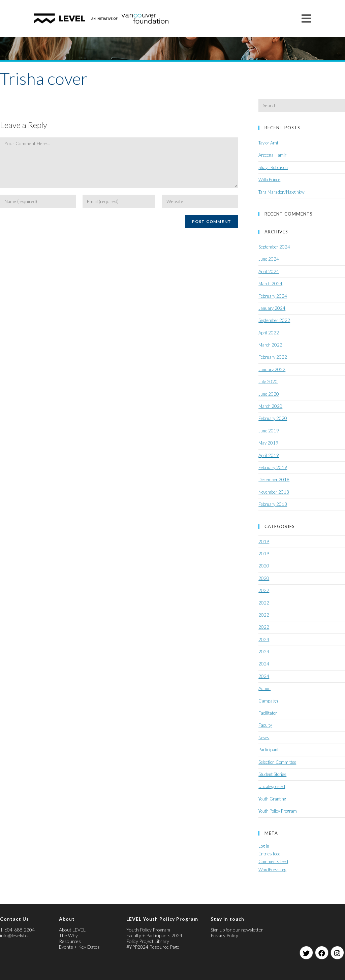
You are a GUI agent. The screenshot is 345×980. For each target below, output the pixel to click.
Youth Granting (272, 799)
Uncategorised (272, 786)
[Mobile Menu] (306, 18)
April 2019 (269, 455)
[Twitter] (306, 953)
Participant (269, 750)
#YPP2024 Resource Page (153, 947)
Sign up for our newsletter (237, 930)
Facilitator (268, 713)
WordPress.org (272, 870)
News (264, 738)
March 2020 (270, 406)
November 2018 (274, 492)
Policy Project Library (148, 941)
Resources (70, 941)
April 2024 (269, 271)
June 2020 (269, 394)
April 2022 (269, 333)
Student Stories (272, 774)
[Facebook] (322, 953)
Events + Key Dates (79, 947)
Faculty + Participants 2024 (154, 935)
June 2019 (269, 431)
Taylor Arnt (268, 143)
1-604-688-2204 (17, 930)
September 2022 (274, 320)
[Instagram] (337, 953)
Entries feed (270, 854)
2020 (264, 566)
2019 (264, 542)
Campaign (268, 701)
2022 (264, 590)
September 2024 (274, 247)
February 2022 (273, 357)
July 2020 (268, 382)
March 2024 (270, 284)
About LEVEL (72, 930)
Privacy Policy (224, 935)
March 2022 (270, 345)
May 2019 (268, 443)
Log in (264, 846)
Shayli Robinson (273, 167)
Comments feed (273, 861)
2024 (264, 640)
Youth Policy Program (278, 811)
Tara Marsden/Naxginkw (281, 192)
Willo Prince (269, 179)
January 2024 (272, 308)
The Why (68, 935)
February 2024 (273, 296)
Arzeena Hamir (272, 155)
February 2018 (273, 504)
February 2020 (273, 418)
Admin (264, 688)
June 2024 (269, 259)
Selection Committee (277, 762)
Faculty (265, 725)
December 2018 (274, 480)
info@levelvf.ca (15, 935)
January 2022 (272, 369)
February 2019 (273, 467)
